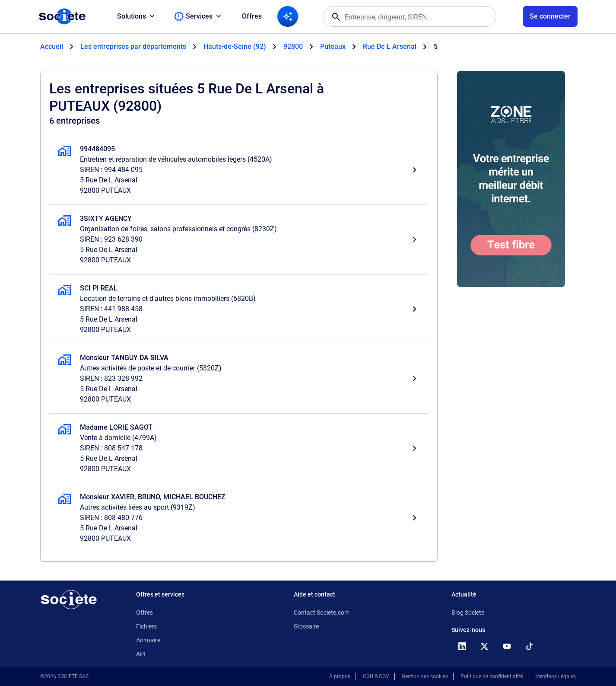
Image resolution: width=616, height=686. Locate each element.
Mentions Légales (556, 676)
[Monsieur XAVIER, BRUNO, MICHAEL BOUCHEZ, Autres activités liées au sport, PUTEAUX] (239, 518)
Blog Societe (468, 613)
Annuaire (148, 640)
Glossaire (306, 626)
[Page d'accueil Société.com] (62, 16)
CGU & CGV (376, 676)
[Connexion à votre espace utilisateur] (550, 16)
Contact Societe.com (322, 613)
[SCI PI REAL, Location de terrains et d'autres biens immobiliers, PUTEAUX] (239, 309)
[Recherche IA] (288, 16)
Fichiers (146, 626)
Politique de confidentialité (492, 676)
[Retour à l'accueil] (69, 600)
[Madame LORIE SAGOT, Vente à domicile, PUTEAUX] (239, 448)
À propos (340, 676)
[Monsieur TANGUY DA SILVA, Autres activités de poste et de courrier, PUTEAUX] (239, 379)
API (141, 654)
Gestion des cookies (425, 676)
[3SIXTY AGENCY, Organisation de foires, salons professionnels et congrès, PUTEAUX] (239, 239)
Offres (252, 16)
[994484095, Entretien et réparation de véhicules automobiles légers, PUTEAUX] (239, 170)
